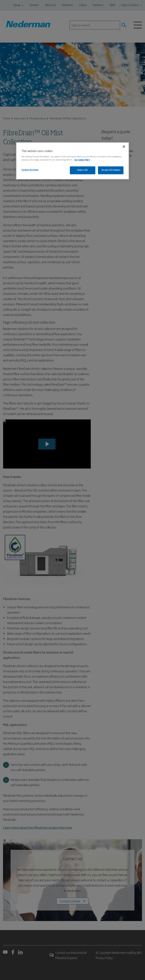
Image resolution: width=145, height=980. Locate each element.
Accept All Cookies (111, 170)
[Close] (124, 147)
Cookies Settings (30, 170)
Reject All (83, 170)
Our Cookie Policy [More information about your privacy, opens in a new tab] (82, 160)
